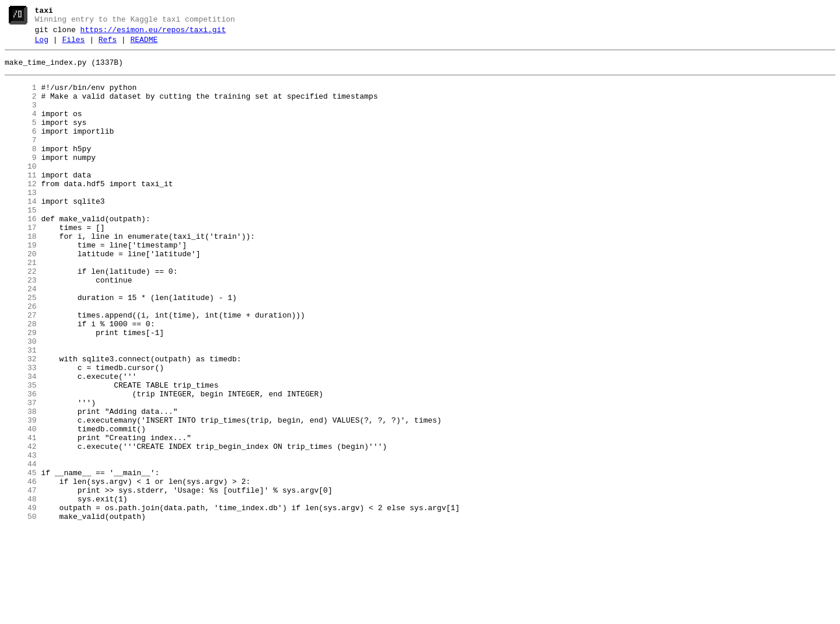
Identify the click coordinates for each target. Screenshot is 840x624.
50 (21, 611)
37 (21, 475)
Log (42, 45)
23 (21, 327)
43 (21, 538)
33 (21, 433)
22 (21, 317)
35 (21, 454)
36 (21, 464)
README (144, 45)
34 (21, 443)
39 (21, 496)
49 (21, 601)
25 (21, 348)
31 (21, 412)
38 (21, 485)
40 (21, 506)
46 (21, 569)
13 (21, 222)
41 (21, 517)
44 (21, 548)
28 (21, 380)
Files (73, 45)
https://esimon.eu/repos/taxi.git (153, 33)
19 (21, 285)
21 (21, 306)
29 (21, 391)
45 (21, 559)
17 (21, 264)
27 (21, 369)
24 (21, 338)
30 (21, 401)
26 (21, 359)
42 (21, 527)
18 (21, 275)
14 (21, 233)
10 (21, 191)
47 (21, 580)
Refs (108, 45)
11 (21, 201)
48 (21, 590)
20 (21, 296)
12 (21, 212)
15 (21, 243)
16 (21, 254)
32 (21, 422)
